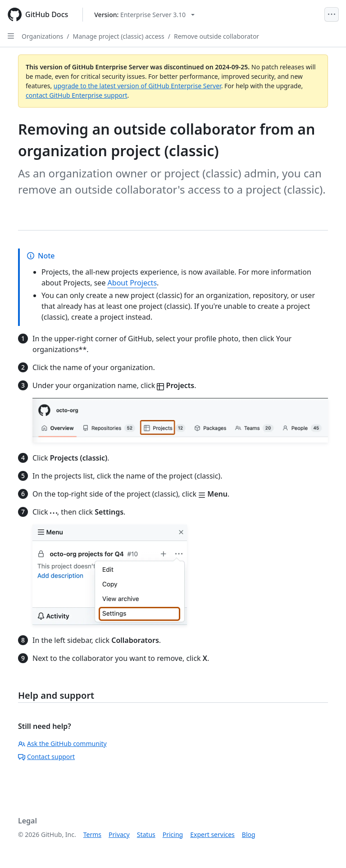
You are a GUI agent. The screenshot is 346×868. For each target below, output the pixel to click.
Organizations (42, 36)
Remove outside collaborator (216, 36)
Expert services (212, 834)
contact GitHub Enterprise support (77, 95)
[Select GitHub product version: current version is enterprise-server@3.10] (144, 15)
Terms (92, 834)
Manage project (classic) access (118, 36)
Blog (249, 834)
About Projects (132, 283)
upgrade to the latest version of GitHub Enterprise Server (137, 86)
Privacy (119, 834)
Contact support (46, 757)
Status (146, 834)
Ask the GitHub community (62, 744)
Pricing (173, 834)
